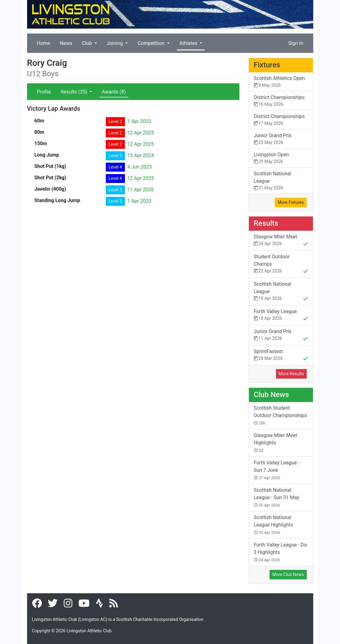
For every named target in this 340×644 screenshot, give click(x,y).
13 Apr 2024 (141, 155)
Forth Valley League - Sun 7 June (277, 470)
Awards (114, 92)
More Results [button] (291, 374)
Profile (44, 92)
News (66, 43)
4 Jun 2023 (140, 167)
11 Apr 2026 (141, 190)
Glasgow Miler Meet (281, 241)
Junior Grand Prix (281, 139)
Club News (272, 395)
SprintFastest (281, 356)
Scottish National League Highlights (274, 525)
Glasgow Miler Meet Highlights (276, 443)
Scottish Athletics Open (281, 82)
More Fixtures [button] (291, 202)
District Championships (281, 101)
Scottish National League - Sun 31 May (277, 497)
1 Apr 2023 (139, 121)
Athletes (189, 43)
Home (44, 43)
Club (88, 43)
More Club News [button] (288, 574)
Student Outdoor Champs (281, 264)
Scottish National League (281, 181)
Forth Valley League (281, 316)
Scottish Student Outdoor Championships (280, 415)
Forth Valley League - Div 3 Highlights (281, 552)
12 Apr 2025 (141, 133)
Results (74, 92)
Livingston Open (281, 158)
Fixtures (267, 65)
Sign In (296, 43)
